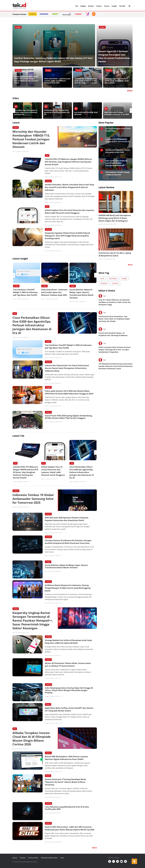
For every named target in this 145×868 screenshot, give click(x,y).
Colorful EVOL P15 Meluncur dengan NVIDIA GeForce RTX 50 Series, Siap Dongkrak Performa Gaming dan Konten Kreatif (26, 472)
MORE (130, 91)
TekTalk (122, 6)
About (15, 858)
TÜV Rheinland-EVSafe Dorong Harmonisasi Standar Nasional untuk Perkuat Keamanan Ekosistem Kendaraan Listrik (116, 366)
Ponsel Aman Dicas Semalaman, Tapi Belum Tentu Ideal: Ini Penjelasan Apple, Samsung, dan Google (114, 319)
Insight (114, 6)
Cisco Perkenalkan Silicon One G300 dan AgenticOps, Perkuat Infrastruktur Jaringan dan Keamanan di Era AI (82, 472)
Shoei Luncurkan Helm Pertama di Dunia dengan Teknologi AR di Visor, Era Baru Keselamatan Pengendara (114, 350)
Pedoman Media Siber (49, 858)
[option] (27, 111)
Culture (99, 6)
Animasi (115, 283)
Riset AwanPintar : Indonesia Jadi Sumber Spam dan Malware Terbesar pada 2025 (54, 292)
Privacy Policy (33, 858)
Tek (77, 6)
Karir (62, 858)
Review (91, 6)
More (130, 265)
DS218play (113, 278)
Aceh (102, 278)
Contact (23, 858)
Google (124, 278)
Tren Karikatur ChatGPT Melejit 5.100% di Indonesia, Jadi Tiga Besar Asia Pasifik (26, 292)
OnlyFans (104, 283)
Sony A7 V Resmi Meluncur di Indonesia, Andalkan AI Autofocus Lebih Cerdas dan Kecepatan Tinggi (115, 302)
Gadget (83, 6)
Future (107, 6)
